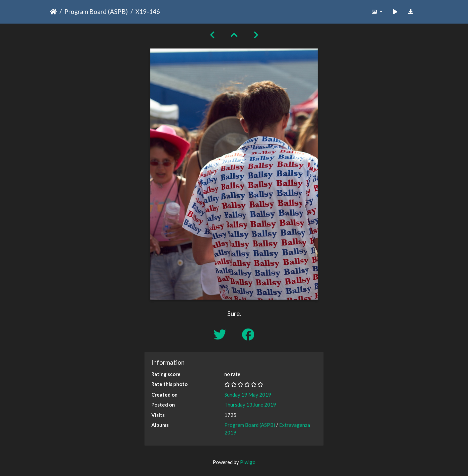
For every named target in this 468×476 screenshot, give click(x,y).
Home (53, 12)
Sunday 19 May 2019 (248, 395)
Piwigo (248, 462)
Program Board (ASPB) (96, 11)
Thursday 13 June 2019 (250, 405)
